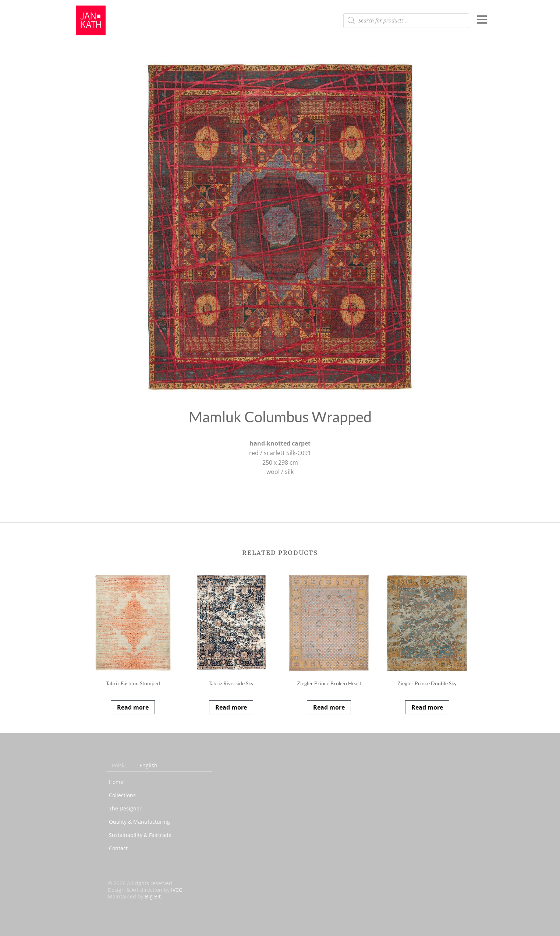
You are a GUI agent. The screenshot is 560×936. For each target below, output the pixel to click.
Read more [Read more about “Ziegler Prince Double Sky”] (427, 707)
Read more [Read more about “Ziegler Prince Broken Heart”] (329, 707)
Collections (122, 795)
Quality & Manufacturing (139, 822)
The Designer (125, 808)
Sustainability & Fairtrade (140, 835)
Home (116, 782)
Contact (118, 848)
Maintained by (134, 896)
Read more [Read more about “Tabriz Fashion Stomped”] (133, 707)
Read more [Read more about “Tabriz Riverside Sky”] (231, 707)
